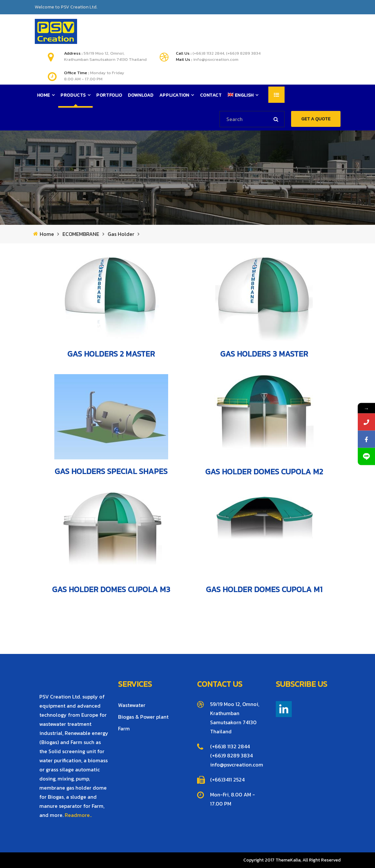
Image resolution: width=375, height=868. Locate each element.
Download (141, 95)
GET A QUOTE (316, 119)
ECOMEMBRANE (81, 234)
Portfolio (109, 95)
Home (44, 95)
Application (174, 95)
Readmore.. (78, 815)
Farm (124, 728)
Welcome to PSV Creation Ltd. (66, 7)
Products (73, 95)
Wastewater (132, 705)
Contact (211, 95)
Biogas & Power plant (143, 717)
